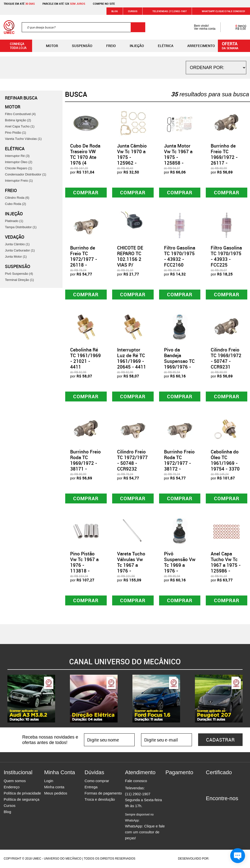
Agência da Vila (219, 859)
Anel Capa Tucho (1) (20, 126)
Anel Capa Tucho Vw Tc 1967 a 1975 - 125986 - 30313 (226, 565)
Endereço (12, 787)
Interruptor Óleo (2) (19, 162)
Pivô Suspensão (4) (19, 274)
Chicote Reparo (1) (19, 168)
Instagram (218, 808)
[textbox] (83, 27)
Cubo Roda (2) (15, 204)
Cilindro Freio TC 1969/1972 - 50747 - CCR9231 (226, 358)
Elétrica (162, 46)
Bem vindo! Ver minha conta (200, 27)
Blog (115, 11)
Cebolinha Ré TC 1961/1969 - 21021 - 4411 (85, 358)
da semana (235, 45)
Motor (48, 46)
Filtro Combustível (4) (20, 114)
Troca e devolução (100, 800)
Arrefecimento (197, 46)
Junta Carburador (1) (20, 250)
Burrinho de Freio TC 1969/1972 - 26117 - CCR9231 (224, 157)
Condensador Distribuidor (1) (26, 174)
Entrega (91, 787)
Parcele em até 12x (64, 4)
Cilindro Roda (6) (17, 198)
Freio (107, 46)
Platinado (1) (14, 221)
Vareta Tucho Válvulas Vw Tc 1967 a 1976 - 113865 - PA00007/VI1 (131, 568)
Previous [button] (4, 699)
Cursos (133, 11)
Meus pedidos (56, 794)
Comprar (86, 192)
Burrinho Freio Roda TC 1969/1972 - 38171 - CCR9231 (85, 463)
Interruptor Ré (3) (17, 156)
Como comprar (97, 781)
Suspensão (78, 46)
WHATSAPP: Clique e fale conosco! (220, 11)
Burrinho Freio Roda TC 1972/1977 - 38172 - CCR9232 (179, 463)
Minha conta (54, 787)
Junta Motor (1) (16, 257)
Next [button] (246, 699)
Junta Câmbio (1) (17, 244)
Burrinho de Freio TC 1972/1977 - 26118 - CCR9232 (84, 259)
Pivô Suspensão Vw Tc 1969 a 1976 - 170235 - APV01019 (180, 568)
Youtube (235, 808)
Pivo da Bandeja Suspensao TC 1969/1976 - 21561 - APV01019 (179, 364)
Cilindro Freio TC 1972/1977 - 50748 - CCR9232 (132, 461)
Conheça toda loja (14, 46)
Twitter (227, 808)
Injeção (133, 46)
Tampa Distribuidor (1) (21, 227)
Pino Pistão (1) (15, 133)
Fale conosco (136, 781)
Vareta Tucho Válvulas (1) (23, 139)
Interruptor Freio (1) (19, 181)
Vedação (15, 237)
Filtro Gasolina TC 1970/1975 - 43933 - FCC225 (226, 256)
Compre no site (104, 4)
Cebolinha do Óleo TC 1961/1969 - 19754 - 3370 (225, 461)
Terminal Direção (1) (19, 280)
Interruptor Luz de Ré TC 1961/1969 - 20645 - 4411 (132, 358)
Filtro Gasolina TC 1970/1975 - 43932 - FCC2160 (180, 256)
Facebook (209, 808)
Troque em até (19, 4)
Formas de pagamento (103, 794)
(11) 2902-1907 (138, 794)
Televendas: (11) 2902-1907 (167, 11)
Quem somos (15, 781)
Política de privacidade (22, 794)
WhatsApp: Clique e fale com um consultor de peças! (145, 827)
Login (49, 781)
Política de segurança (21, 800)
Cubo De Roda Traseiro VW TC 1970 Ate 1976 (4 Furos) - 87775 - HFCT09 (85, 163)
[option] (31, 699)
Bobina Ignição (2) (18, 120)
